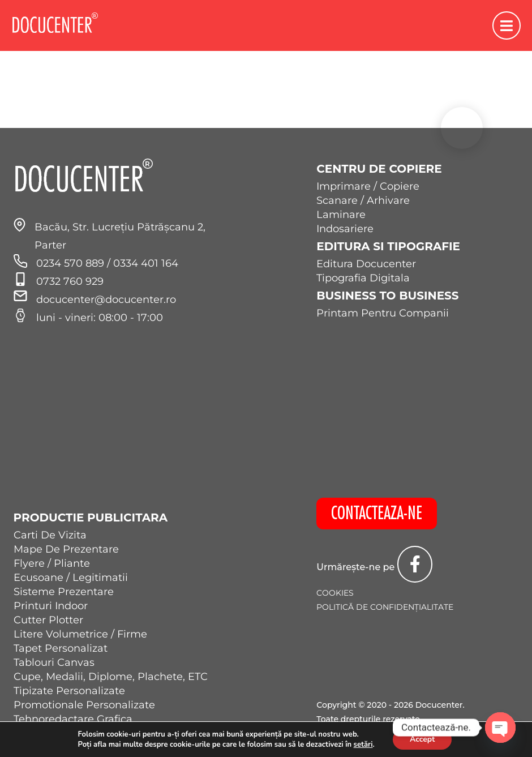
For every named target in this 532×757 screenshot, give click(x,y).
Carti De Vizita (50, 535)
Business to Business (387, 296)
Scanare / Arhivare (363, 200)
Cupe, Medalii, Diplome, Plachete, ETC (111, 677)
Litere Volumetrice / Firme (80, 634)
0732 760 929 (70, 281)
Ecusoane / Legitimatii (71, 578)
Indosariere (345, 229)
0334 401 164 (146, 263)
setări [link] (363, 745)
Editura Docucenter (366, 264)
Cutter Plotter (48, 620)
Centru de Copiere (379, 169)
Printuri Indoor (51, 606)
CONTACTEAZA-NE (377, 514)
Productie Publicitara (91, 518)
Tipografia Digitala (363, 278)
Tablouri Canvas (54, 662)
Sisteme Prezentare (64, 592)
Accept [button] (422, 739)
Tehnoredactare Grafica (73, 719)
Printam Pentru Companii (383, 313)
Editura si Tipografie (388, 246)
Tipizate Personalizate (69, 691)
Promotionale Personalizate (84, 705)
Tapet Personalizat (61, 648)
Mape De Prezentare (66, 549)
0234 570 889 (72, 263)
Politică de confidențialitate (385, 607)
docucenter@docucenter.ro (106, 300)
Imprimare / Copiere (368, 186)
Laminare (341, 215)
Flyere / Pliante (52, 563)
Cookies (335, 593)
